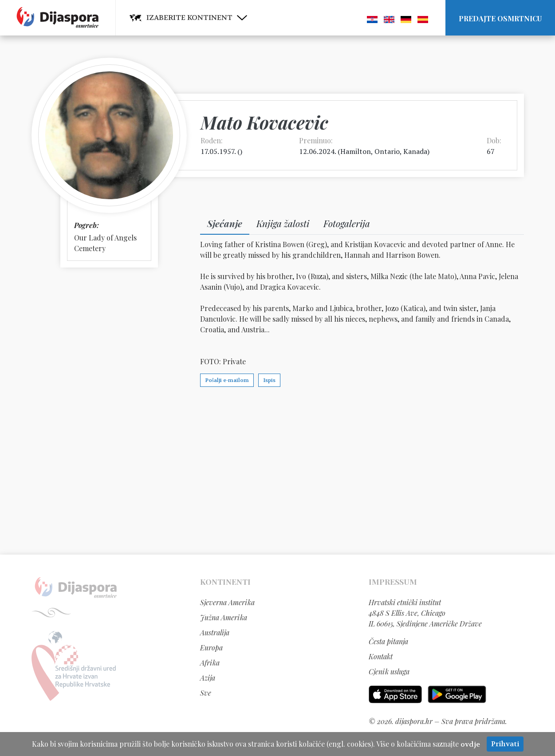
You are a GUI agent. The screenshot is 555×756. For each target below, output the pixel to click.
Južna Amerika (224, 617)
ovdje (470, 744)
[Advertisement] (278, 470)
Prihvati (505, 744)
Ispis (269, 380)
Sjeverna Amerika (227, 602)
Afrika (210, 663)
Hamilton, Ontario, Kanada (384, 151)
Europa (211, 648)
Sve (206, 693)
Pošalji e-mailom (227, 380)
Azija (208, 678)
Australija (215, 632)
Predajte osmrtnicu (500, 18)
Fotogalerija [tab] (347, 223)
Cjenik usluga (389, 671)
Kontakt (381, 656)
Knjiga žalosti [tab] (283, 223)
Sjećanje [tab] (225, 223)
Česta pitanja (388, 641)
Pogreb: (87, 225)
